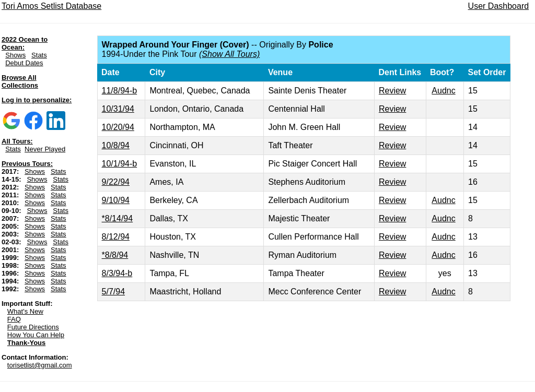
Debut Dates (24, 63)
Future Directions (33, 327)
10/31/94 (118, 109)
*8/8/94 (115, 255)
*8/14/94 (118, 218)
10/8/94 (116, 145)
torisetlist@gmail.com (40, 365)
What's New (25, 311)
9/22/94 (116, 182)
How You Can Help (36, 335)
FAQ (14, 319)
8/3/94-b (117, 273)
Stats (39, 55)
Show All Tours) (231, 54)
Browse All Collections (20, 81)
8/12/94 (116, 237)
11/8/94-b (120, 91)
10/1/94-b (120, 164)
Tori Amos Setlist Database (51, 6)
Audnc (443, 91)
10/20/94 (118, 127)
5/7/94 (113, 292)
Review (392, 91)
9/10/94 (116, 200)
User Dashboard (499, 6)
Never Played (45, 149)
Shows (15, 55)
